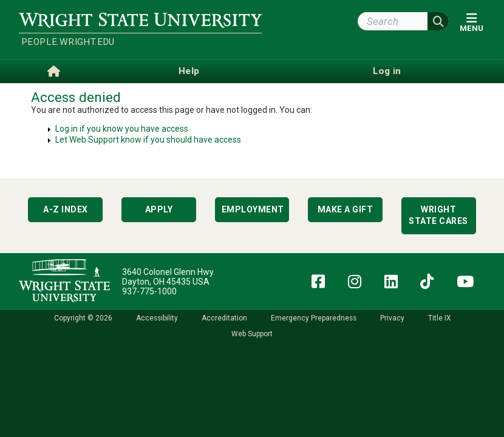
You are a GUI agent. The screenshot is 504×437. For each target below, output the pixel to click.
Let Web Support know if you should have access (148, 140)
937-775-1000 (149, 291)
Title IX (439, 318)
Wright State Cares (438, 215)
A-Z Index (66, 209)
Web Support (252, 334)
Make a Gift (346, 209)
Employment (253, 209)
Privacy (392, 318)
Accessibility (157, 318)
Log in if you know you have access (122, 129)
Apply (159, 209)
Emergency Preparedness (314, 318)
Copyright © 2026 (83, 318)
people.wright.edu (68, 42)
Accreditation (224, 318)
